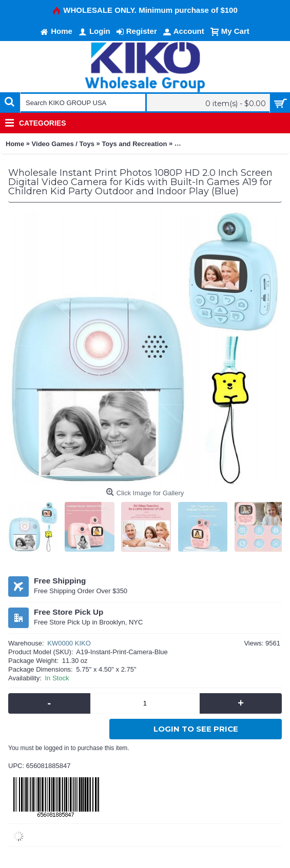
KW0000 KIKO (69, 643)
